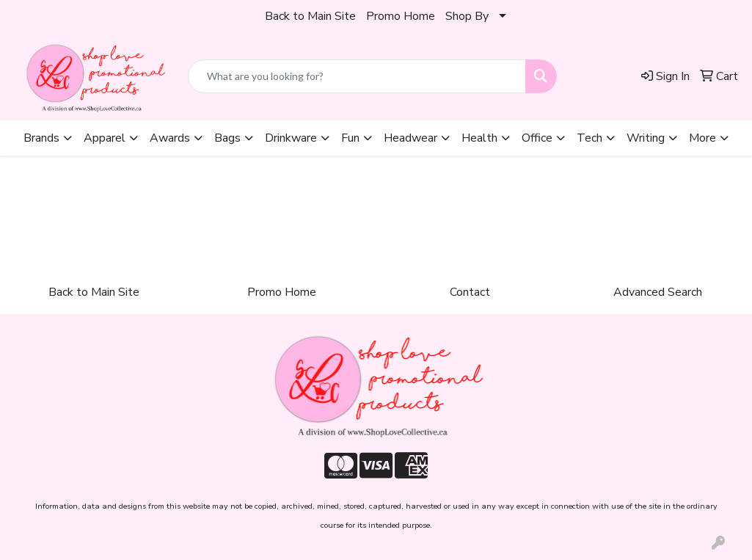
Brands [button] (41, 138)
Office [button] (537, 138)
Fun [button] (350, 138)
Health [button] (479, 138)
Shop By (467, 16)
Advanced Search (658, 292)
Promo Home (401, 16)
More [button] (702, 138)
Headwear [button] (410, 138)
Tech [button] (589, 138)
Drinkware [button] (291, 138)
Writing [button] (646, 138)
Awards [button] (170, 138)
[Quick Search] (357, 76)
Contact (470, 292)
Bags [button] (227, 138)
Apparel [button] (105, 138)
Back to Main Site (310, 16)
